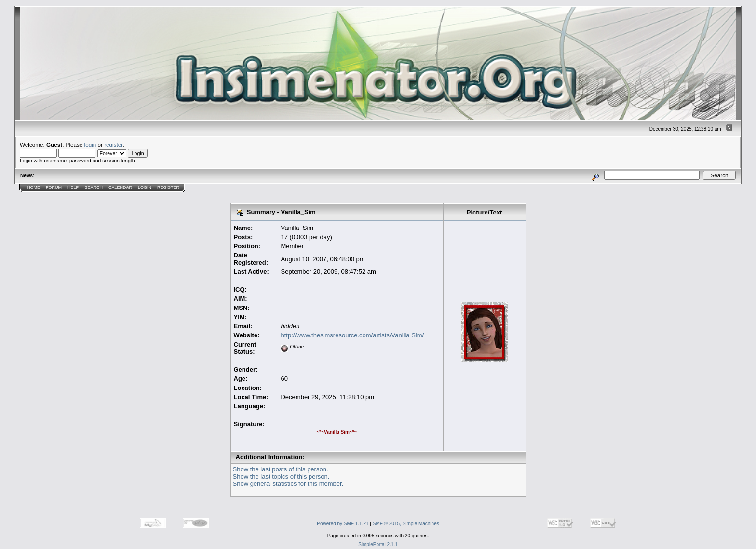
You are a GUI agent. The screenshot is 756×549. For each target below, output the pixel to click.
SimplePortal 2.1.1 (378, 544)
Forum (54, 187)
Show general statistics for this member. (288, 484)
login (90, 144)
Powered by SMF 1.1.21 (343, 524)
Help (73, 187)
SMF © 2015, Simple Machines (406, 524)
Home (34, 187)
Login (145, 187)
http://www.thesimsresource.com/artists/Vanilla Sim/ (352, 335)
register (113, 144)
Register (168, 187)
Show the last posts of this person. (281, 469)
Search (94, 187)
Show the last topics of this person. (281, 476)
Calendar (120, 187)
